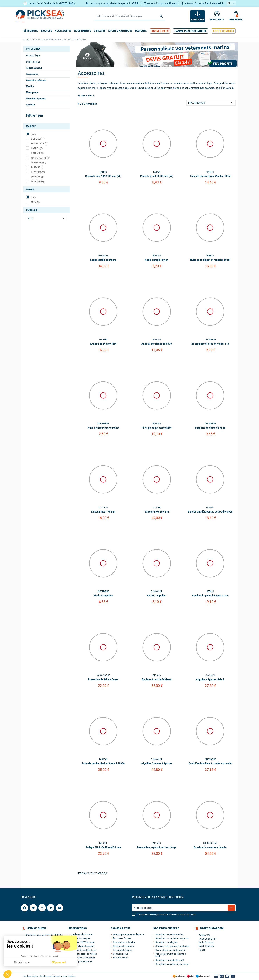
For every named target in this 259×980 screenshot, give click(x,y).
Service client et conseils (82, 946)
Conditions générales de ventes (53, 976)
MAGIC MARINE (40, 158)
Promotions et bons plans (83, 958)
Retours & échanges (80, 938)
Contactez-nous (121, 954)
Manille (30, 86)
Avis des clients (120, 958)
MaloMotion (38, 163)
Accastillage (33, 55)
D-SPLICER (38, 139)
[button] (160, 31)
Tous (33, 134)
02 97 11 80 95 (67, 3)
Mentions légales (31, 976)
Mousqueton (32, 92)
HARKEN (37, 148)
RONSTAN (37, 177)
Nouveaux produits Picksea (84, 954)
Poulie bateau (33, 62)
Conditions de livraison (82, 934)
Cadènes (30, 105)
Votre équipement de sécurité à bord (171, 955)
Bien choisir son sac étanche (169, 934)
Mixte (35, 202)
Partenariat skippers (123, 950)
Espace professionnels (81, 961)
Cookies (72, 976)
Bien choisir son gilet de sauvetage (172, 964)
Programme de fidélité (124, 942)
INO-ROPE (37, 153)
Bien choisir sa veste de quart (170, 960)
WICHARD (37, 182)
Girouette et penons (36, 98)
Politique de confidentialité (84, 950)
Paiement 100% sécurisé (83, 942)
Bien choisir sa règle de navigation (172, 938)
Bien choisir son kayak (166, 942)
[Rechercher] (129, 16)
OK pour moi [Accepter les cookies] (59, 962)
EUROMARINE (39, 144)
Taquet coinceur (34, 68)
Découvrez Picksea (122, 938)
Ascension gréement (36, 80)
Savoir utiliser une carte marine (170, 950)
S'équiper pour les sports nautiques (172, 946)
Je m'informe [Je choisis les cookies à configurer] (22, 962)
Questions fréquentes (123, 946)
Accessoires (32, 74)
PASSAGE (37, 167)
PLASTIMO (38, 172)
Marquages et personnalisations (129, 934)
